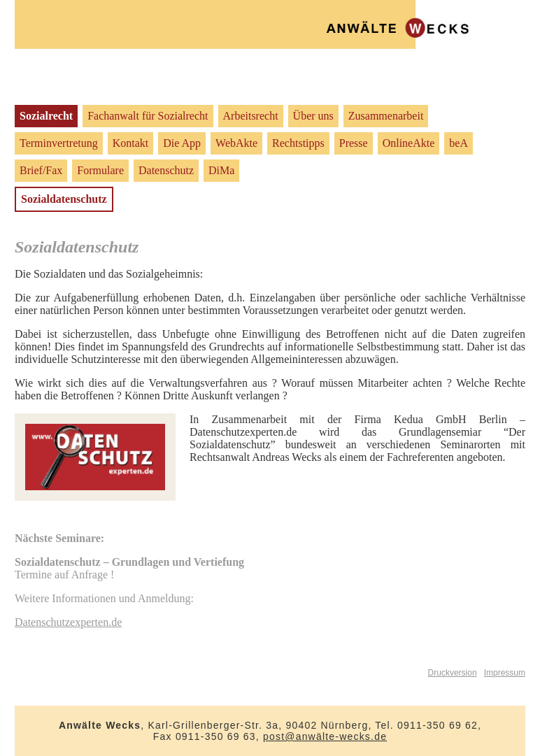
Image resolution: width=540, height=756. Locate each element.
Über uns (313, 116)
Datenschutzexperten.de (68, 622)
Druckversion (453, 673)
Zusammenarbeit (386, 116)
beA (459, 143)
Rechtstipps (298, 143)
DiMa (221, 170)
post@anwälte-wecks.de (325, 736)
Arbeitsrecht (251, 116)
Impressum (505, 673)
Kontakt (131, 143)
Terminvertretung (59, 143)
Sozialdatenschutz (64, 199)
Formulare (100, 170)
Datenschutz (166, 170)
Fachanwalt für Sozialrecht (148, 116)
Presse (354, 143)
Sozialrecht (46, 116)
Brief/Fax (41, 170)
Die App (182, 143)
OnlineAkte (409, 143)
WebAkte (236, 143)
